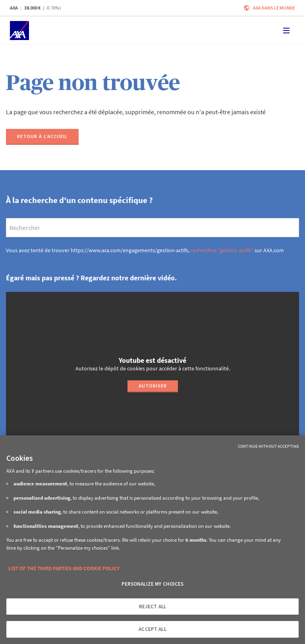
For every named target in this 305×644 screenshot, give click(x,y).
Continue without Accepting (268, 446)
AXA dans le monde (274, 8)
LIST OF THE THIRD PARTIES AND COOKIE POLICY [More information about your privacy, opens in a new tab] (64, 568)
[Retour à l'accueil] (42, 137)
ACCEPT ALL (152, 629)
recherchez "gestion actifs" (222, 250)
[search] (152, 228)
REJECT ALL (152, 607)
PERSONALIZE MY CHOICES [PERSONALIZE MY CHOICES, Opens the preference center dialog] (153, 584)
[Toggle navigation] (286, 31)
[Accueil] (19, 31)
